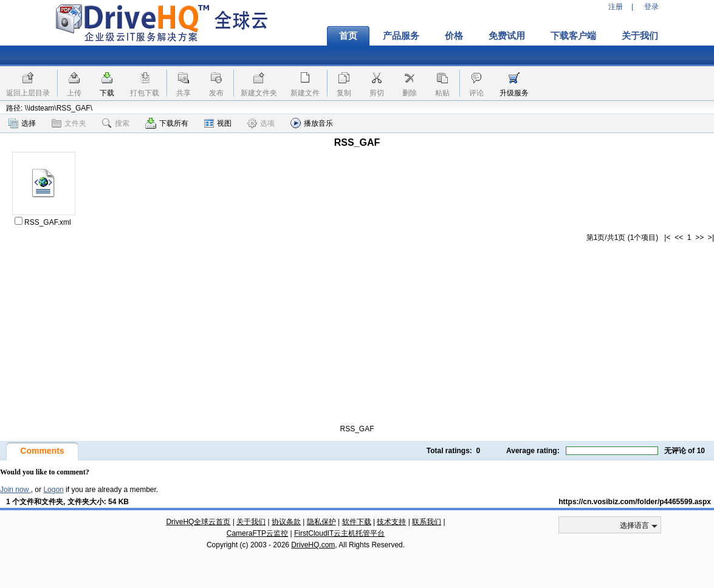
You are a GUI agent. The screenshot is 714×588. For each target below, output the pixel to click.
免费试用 (507, 36)
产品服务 (401, 36)
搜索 (116, 123)
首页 (348, 36)
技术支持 (391, 522)
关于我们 (640, 36)
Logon (53, 490)
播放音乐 (312, 123)
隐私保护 (321, 522)
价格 (454, 36)
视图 (218, 123)
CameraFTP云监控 (257, 533)
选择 (22, 123)
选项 (261, 123)
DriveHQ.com (313, 545)
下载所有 (167, 123)
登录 (651, 7)
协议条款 (286, 522)
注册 (616, 7)
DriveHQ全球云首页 (198, 522)
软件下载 (357, 522)
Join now (15, 490)
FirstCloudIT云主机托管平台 (339, 533)
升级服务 (514, 93)
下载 (107, 93)
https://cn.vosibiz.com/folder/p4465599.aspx (635, 502)
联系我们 (427, 522)
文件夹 (69, 123)
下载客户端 (573, 36)
